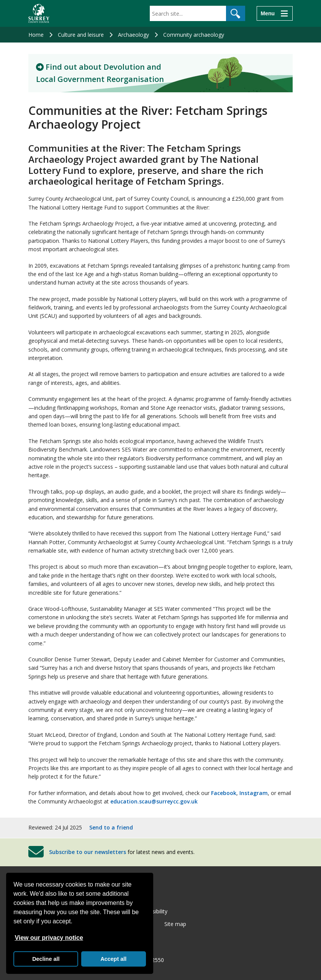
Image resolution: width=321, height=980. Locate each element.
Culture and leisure (81, 35)
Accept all (113, 959)
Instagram (254, 793)
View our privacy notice (49, 938)
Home (36, 35)
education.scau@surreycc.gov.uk (154, 801)
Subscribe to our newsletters (88, 852)
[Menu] (275, 13)
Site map (175, 924)
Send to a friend (111, 827)
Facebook (224, 793)
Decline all (46, 959)
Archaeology (133, 35)
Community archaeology (194, 35)
